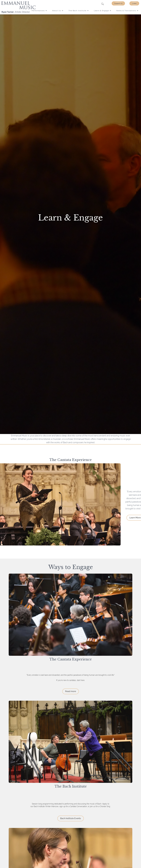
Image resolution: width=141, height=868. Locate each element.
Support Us (118, 3)
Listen (134, 3)
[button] (39, 11)
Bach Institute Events (70, 820)
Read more (71, 693)
